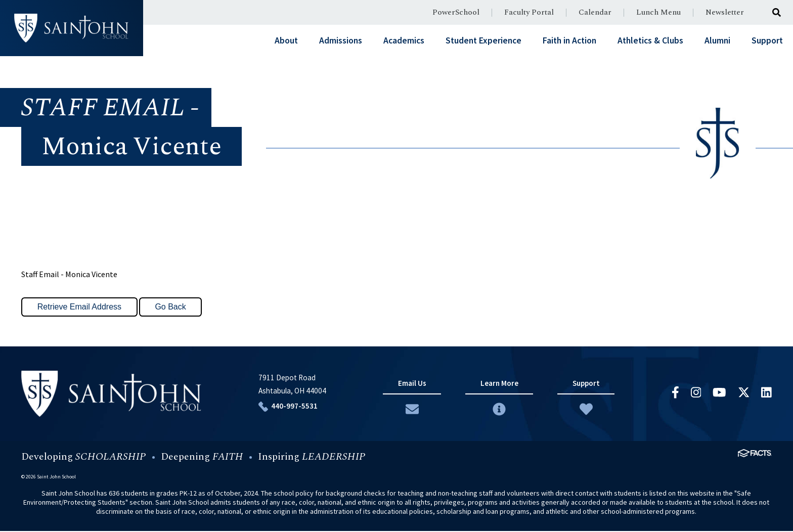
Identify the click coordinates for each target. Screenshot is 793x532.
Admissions (341, 40)
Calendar (595, 12)
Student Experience (483, 40)
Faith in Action (569, 40)
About (286, 40)
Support (767, 40)
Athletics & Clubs (650, 40)
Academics (404, 40)
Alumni (717, 40)
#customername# (71, 28)
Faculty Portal (529, 12)
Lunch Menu (658, 12)
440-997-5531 (292, 406)
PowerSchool (456, 12)
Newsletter (725, 12)
